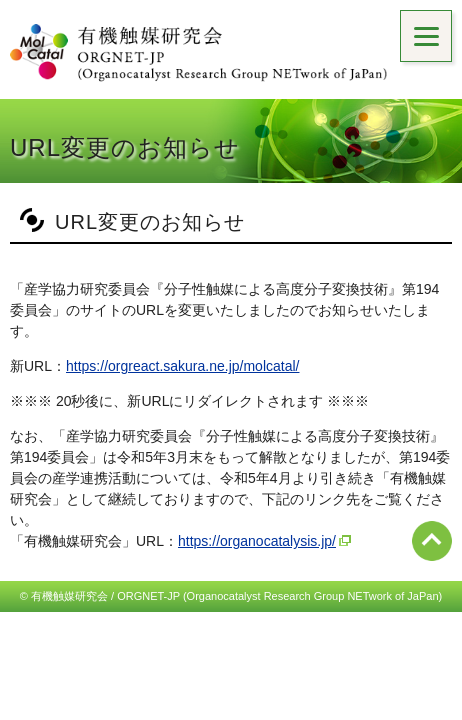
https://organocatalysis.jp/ (257, 541)
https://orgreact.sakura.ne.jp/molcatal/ (182, 366)
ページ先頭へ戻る (432, 541)
